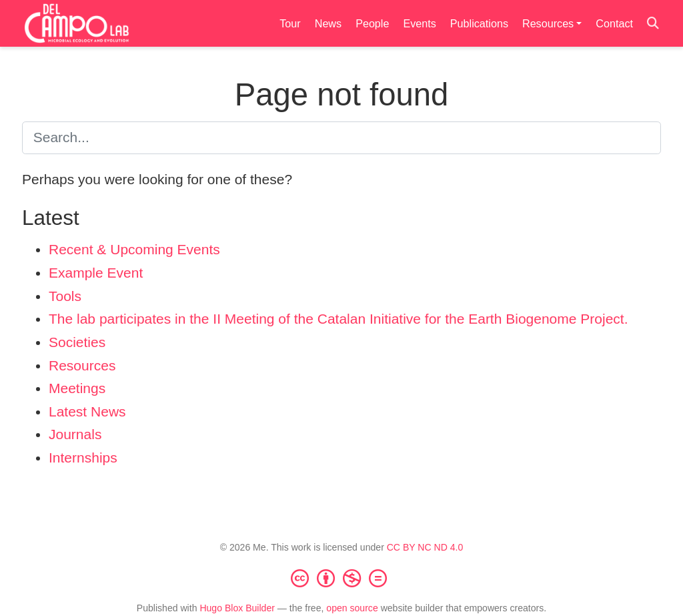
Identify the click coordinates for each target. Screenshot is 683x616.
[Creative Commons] (341, 578)
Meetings (77, 388)
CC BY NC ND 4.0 (425, 547)
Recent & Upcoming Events (134, 249)
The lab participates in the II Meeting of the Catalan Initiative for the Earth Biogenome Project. (338, 319)
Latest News (87, 411)
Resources (82, 365)
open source (352, 608)
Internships (83, 457)
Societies (77, 342)
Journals (75, 434)
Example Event (96, 273)
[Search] (653, 24)
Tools (65, 296)
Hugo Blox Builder (237, 608)
